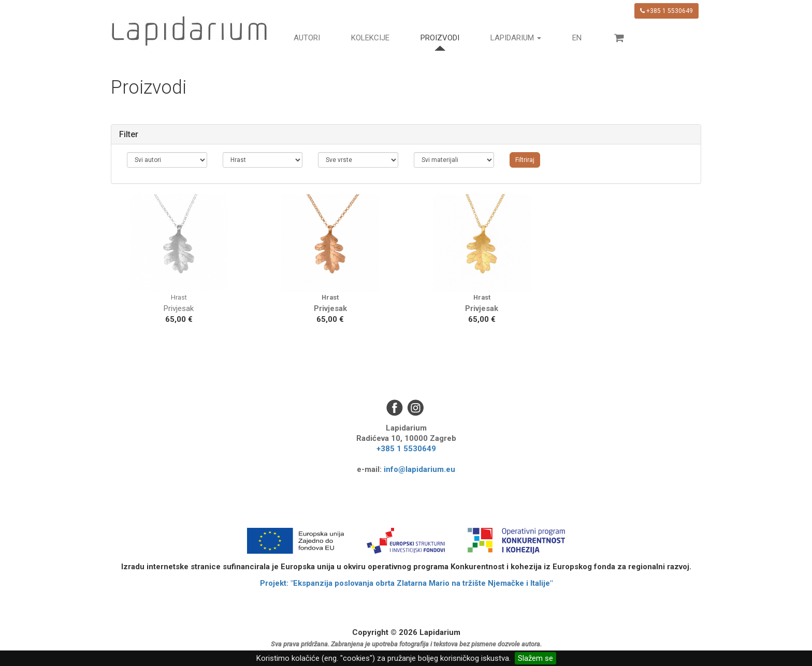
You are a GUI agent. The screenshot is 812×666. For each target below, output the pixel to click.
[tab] (406, 135)
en (577, 38)
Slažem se (535, 658)
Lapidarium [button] (516, 38)
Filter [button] (129, 134)
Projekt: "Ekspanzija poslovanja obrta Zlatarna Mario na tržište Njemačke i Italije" (406, 583)
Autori (307, 38)
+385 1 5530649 (666, 11)
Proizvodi (440, 38)
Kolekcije (370, 38)
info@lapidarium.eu (419, 469)
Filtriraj (525, 160)
